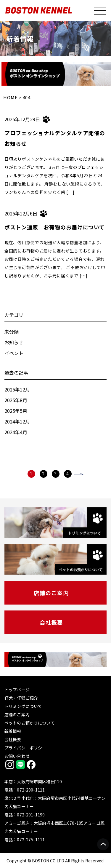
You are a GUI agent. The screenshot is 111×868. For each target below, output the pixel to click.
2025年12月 (17, 389)
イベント (14, 353)
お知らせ (14, 342)
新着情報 (13, 731)
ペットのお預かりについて (30, 723)
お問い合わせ (17, 756)
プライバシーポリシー (25, 748)
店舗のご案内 (51, 593)
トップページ (17, 690)
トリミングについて (23, 706)
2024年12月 (17, 421)
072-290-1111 (31, 790)
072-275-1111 (31, 840)
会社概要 (51, 622)
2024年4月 (16, 432)
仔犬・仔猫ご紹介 (21, 698)
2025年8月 (16, 400)
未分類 (12, 332)
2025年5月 (16, 411)
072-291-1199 (31, 815)
